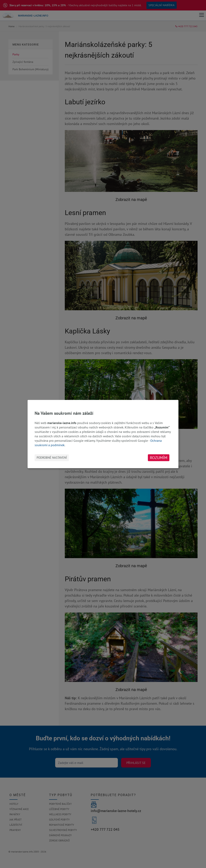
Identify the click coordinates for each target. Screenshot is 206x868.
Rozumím (159, 458)
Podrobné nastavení (52, 458)
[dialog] (103, 434)
